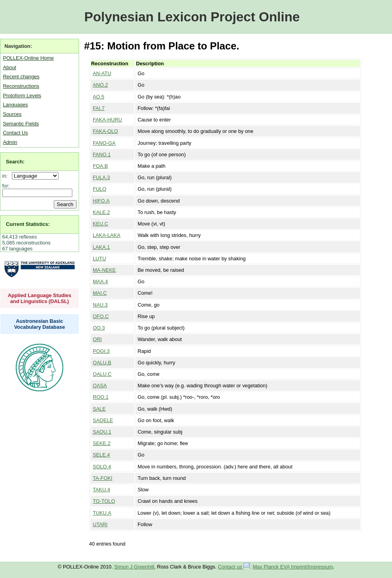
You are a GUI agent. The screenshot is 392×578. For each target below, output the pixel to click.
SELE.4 (101, 455)
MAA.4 (100, 281)
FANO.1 (102, 154)
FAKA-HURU (107, 120)
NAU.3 (100, 305)
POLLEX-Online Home (28, 58)
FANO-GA (104, 143)
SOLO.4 (102, 467)
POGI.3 (101, 351)
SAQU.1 (102, 432)
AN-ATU (102, 73)
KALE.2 (101, 212)
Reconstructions (21, 86)
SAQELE (103, 420)
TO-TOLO (104, 501)
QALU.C (102, 374)
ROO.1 (101, 397)
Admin (10, 142)
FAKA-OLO (106, 131)
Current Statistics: (28, 224)
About (9, 67)
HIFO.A (101, 201)
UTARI (100, 524)
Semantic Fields (21, 124)
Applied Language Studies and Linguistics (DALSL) (40, 298)
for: (6, 186)
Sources (12, 114)
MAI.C (100, 293)
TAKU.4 (102, 490)
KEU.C (101, 224)
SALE (99, 409)
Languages (15, 105)
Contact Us (15, 133)
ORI (97, 339)
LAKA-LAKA (107, 235)
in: (7, 176)
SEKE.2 (102, 443)
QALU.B (102, 363)
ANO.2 (100, 85)
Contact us (234, 567)
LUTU (99, 259)
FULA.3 (101, 177)
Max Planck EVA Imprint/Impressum (293, 567)
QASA (100, 386)
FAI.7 (99, 108)
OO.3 (99, 328)
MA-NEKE (104, 270)
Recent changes (21, 77)
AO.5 (99, 97)
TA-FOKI (103, 478)
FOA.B (100, 166)
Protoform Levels (22, 96)
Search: (15, 162)
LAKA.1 (101, 247)
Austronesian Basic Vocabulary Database (40, 324)
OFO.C (101, 316)
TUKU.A (102, 513)
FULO (100, 189)
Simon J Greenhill (134, 567)
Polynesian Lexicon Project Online (192, 17)
